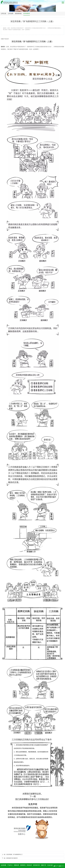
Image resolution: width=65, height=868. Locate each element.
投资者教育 (27, 14)
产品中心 (10, 865)
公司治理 (11, 14)
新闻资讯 (23, 865)
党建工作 (43, 865)
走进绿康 (4, 865)
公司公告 (4, 14)
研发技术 (29, 865)
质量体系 (16, 865)
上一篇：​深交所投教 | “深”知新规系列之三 (12, 854)
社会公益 (50, 865)
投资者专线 (18, 14)
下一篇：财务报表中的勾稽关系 (10, 858)
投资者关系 (36, 865)
